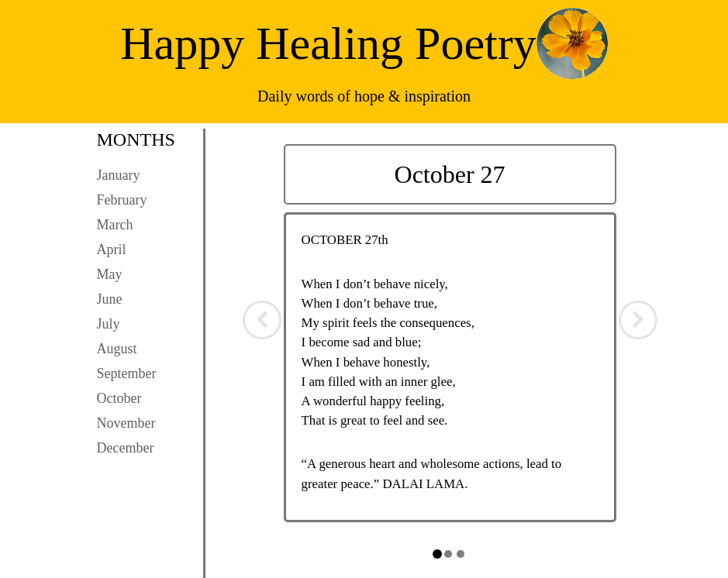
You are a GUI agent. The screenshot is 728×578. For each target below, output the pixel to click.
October (119, 398)
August (117, 349)
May (110, 274)
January (119, 175)
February (122, 200)
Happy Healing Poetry (328, 43)
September (127, 373)
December (126, 448)
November (126, 423)
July (109, 324)
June (110, 299)
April (112, 249)
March (115, 225)
